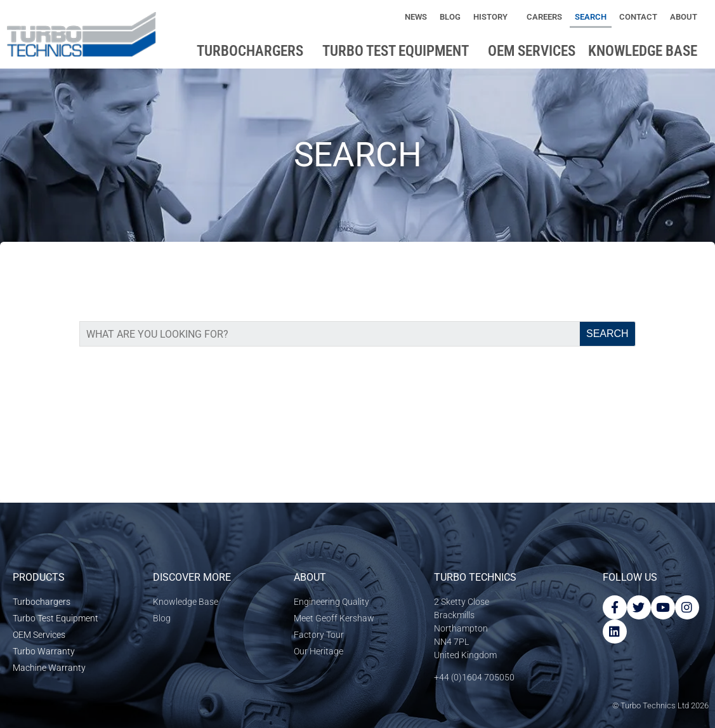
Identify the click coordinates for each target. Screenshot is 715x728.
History (494, 17)
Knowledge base (646, 51)
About (687, 17)
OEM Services (532, 51)
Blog (450, 17)
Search (591, 17)
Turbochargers (253, 51)
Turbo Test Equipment (399, 51)
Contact (638, 17)
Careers (544, 17)
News (416, 17)
